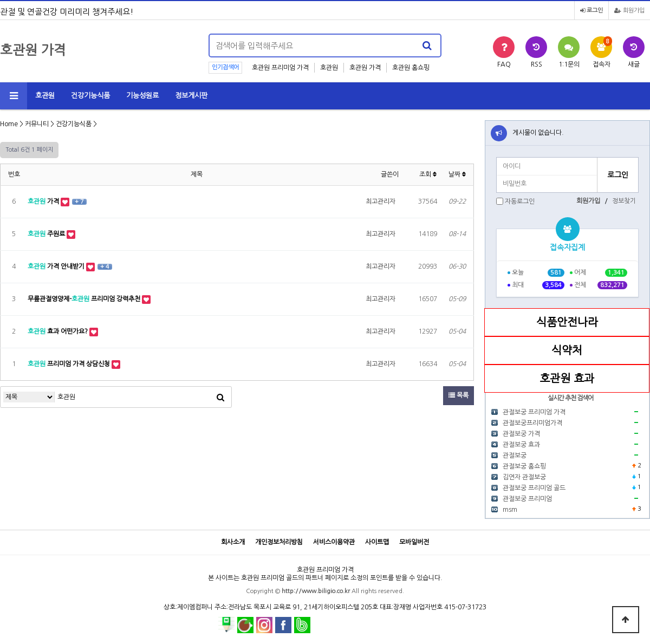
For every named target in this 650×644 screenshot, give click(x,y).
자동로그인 (520, 201)
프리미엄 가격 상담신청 (70, 364)
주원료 (47, 234)
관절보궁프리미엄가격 (532, 423)
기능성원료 (142, 96)
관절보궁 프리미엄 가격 (534, 412)
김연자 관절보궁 (524, 477)
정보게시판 (191, 96)
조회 (428, 174)
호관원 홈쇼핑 (411, 68)
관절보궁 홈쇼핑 (524, 466)
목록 (459, 395)
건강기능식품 (90, 96)
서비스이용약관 (334, 542)
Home (9, 124)
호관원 (329, 68)
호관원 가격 (365, 68)
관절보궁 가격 (521, 434)
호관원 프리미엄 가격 (280, 68)
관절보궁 (515, 456)
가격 (44, 201)
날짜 (457, 174)
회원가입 (629, 11)
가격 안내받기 (57, 266)
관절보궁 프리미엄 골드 (534, 488)
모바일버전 (414, 542)
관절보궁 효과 (521, 445)
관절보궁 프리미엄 (527, 499)
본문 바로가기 (0, 0)
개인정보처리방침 (279, 542)
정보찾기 (624, 201)
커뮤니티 (37, 124)
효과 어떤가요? (58, 331)
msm (510, 510)
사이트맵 (377, 542)
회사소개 (233, 542)
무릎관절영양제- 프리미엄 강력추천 (85, 299)
